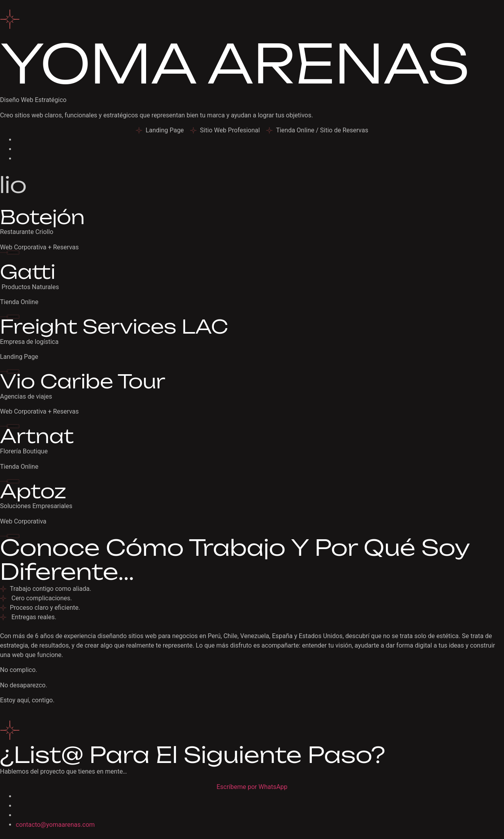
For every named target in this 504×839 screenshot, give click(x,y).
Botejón (42, 217)
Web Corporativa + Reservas (39, 247)
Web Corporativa (23, 521)
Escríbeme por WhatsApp (252, 787)
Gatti (28, 272)
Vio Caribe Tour (83, 381)
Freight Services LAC (114, 327)
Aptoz (33, 491)
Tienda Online (19, 302)
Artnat (37, 436)
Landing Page (19, 357)
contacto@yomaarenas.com (55, 825)
